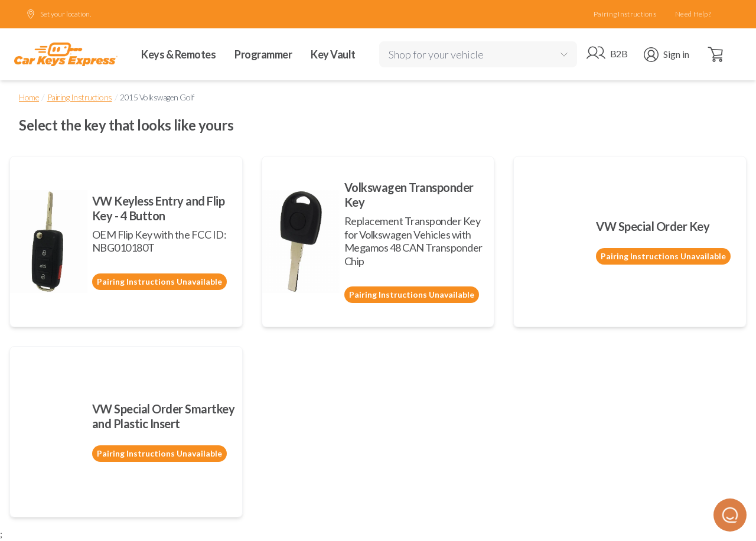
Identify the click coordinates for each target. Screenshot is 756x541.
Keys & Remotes (178, 54)
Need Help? (693, 14)
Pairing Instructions (625, 14)
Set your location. (58, 14)
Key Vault (333, 54)
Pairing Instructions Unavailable (159, 281)
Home (29, 97)
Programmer (263, 54)
